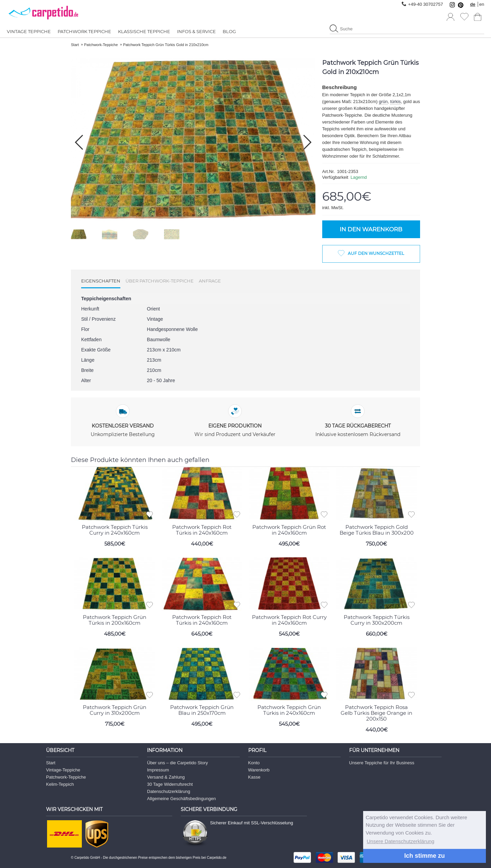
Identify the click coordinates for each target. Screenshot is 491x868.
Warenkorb (259, 770)
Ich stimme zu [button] (424, 856)
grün (383, 102)
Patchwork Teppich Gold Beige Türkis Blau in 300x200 (377, 530)
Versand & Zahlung (166, 777)
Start (51, 763)
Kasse (254, 777)
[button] (307, 142)
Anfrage (210, 281)
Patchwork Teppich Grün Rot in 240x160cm (289, 530)
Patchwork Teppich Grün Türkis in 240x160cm (289, 710)
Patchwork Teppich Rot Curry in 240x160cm (289, 620)
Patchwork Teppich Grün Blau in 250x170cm (202, 710)
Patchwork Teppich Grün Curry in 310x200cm (115, 710)
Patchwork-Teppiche (66, 777)
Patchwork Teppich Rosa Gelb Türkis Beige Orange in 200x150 (376, 713)
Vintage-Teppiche (63, 770)
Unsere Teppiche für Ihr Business (382, 763)
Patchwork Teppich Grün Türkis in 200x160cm (115, 620)
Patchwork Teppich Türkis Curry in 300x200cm (377, 620)
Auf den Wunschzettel (376, 253)
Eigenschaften (101, 281)
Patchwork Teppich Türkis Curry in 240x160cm (115, 530)
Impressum (158, 770)
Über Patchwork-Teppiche (160, 281)
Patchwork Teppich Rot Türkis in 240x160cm (202, 530)
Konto (254, 763)
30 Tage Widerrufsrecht (170, 784)
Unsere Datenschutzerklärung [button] (401, 841)
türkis (395, 102)
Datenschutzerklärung (168, 791)
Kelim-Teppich (60, 784)
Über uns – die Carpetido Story (177, 763)
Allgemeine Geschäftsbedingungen (181, 799)
